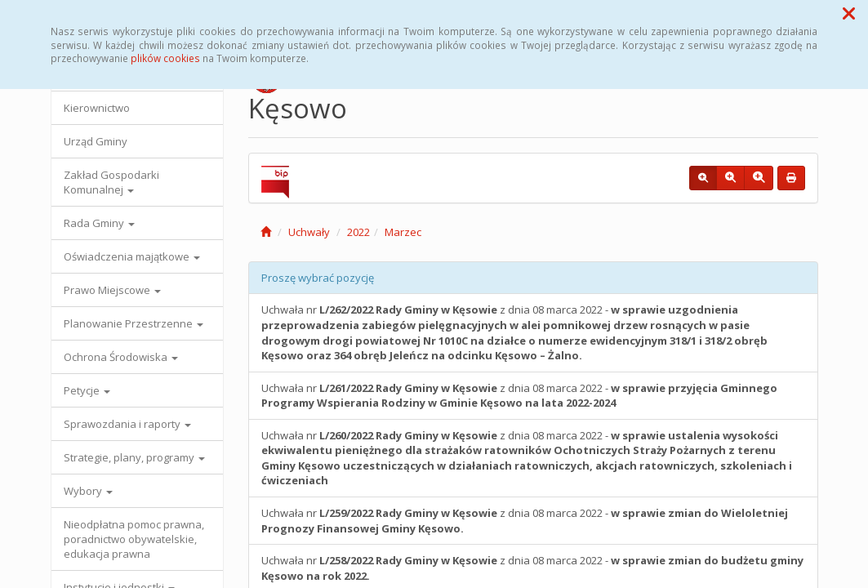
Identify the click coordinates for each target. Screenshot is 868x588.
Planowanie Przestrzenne (134, 323)
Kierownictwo (97, 108)
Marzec (403, 232)
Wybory (88, 491)
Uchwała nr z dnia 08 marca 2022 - (514, 332)
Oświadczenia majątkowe (132, 256)
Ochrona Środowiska (121, 357)
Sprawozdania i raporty (127, 424)
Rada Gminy (99, 223)
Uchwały (309, 232)
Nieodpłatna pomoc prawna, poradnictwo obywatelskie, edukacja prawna (134, 539)
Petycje (87, 390)
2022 (358, 232)
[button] (849, 13)
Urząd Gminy (96, 141)
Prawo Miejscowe (112, 290)
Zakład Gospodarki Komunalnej (111, 182)
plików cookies (165, 58)
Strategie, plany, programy (134, 457)
